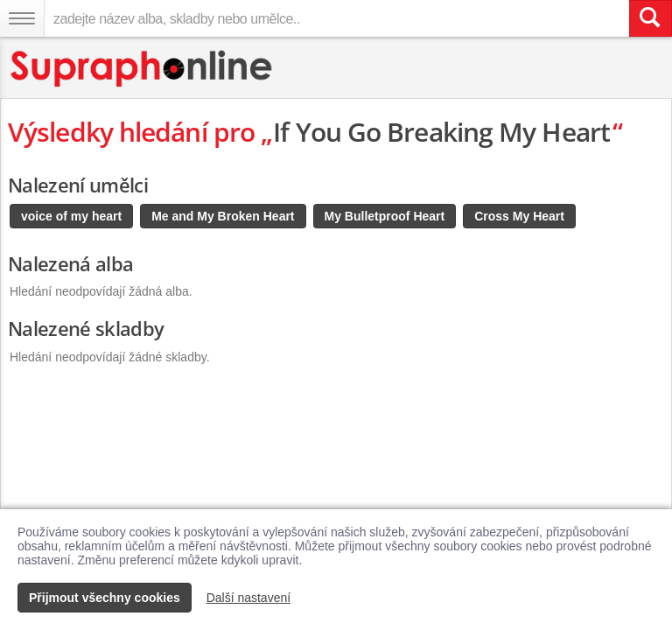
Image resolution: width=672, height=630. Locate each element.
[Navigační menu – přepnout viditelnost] (22, 18)
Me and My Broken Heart (223, 216)
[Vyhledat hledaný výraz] (650, 18)
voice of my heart (71, 216)
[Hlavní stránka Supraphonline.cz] (142, 69)
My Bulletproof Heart (385, 216)
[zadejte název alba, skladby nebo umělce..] (336, 18)
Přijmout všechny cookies (105, 598)
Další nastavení (249, 598)
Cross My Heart (519, 216)
